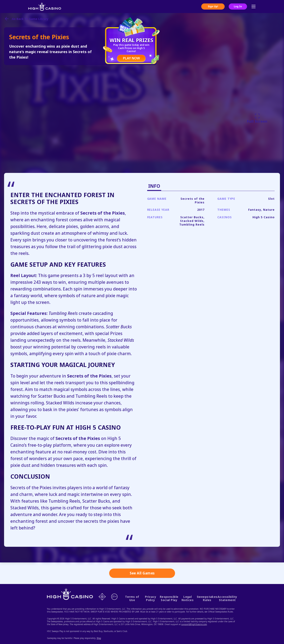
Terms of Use (132, 599)
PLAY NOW (131, 58)
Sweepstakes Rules (207, 599)
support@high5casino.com (194, 624)
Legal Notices (188, 599)
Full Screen (257, 118)
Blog (99, 638)
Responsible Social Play (169, 599)
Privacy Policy (151, 599)
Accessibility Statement (227, 599)
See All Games (142, 573)
